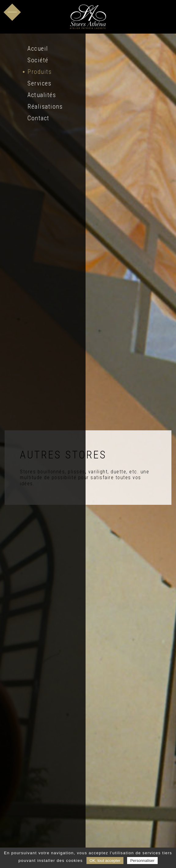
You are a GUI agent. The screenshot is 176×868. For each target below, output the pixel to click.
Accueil (38, 49)
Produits (40, 72)
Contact (38, 118)
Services (39, 83)
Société (38, 60)
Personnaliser (142, 861)
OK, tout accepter (105, 861)
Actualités (42, 95)
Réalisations (45, 107)
